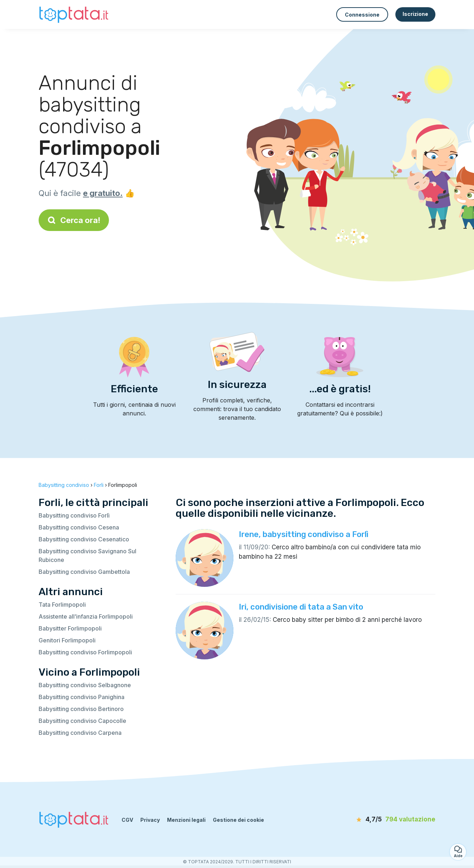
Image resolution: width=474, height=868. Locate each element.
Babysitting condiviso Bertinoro (81, 709)
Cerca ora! (74, 220)
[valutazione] (394, 820)
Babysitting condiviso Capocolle (82, 721)
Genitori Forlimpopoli (67, 640)
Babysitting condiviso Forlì (74, 515)
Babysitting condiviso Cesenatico (84, 539)
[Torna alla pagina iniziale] (75, 14)
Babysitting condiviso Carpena (80, 733)
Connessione (362, 15)
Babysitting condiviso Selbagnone (85, 685)
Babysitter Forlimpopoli (70, 628)
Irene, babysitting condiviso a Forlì (304, 534)
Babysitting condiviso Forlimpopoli (85, 652)
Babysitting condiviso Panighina (82, 697)
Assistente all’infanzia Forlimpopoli (86, 616)
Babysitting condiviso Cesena (79, 527)
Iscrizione (415, 14)
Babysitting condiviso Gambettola (84, 572)
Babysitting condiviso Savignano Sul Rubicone (87, 555)
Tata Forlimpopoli (62, 605)
